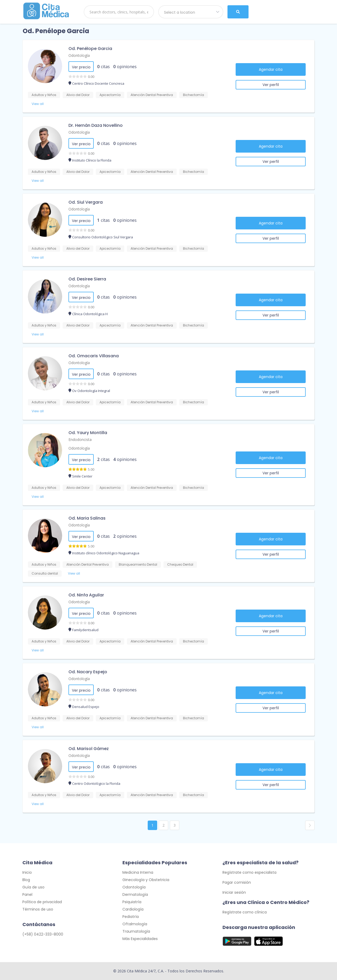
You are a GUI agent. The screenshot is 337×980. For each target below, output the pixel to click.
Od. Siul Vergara (86, 202)
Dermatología (135, 894)
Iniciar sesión (234, 892)
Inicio (27, 872)
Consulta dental (45, 573)
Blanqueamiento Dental (138, 564)
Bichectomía (194, 95)
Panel (27, 894)
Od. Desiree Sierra (87, 279)
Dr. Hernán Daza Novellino (96, 125)
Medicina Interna (138, 872)
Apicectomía (110, 95)
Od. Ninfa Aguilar (86, 595)
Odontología (79, 55)
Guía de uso (33, 887)
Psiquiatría (132, 902)
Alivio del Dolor (78, 95)
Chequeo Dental (180, 564)
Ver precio (81, 67)
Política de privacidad (42, 902)
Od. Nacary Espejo (88, 672)
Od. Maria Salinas (87, 518)
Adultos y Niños (44, 95)
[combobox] (191, 12)
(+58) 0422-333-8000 (43, 934)
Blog (26, 880)
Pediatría (131, 917)
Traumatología (136, 931)
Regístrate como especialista (249, 872)
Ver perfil (271, 85)
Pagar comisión (237, 882)
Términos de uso (38, 909)
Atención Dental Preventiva (152, 95)
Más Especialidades (140, 939)
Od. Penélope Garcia (90, 49)
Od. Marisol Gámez (89, 749)
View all (38, 104)
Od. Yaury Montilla (88, 433)
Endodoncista (80, 439)
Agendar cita (271, 69)
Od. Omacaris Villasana (94, 356)
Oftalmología (135, 924)
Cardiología (133, 909)
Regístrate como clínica (245, 912)
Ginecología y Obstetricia (146, 880)
